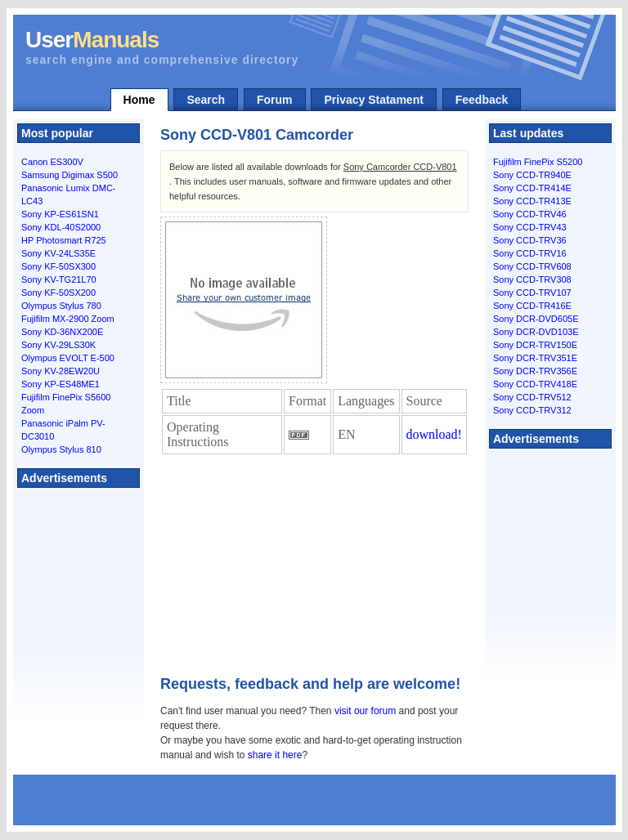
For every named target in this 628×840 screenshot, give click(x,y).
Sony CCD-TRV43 (530, 227)
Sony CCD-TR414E (532, 188)
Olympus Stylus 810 (61, 449)
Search (206, 100)
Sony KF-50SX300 (58, 266)
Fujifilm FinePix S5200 (538, 162)
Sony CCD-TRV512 (532, 397)
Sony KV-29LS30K (58, 345)
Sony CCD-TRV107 (532, 293)
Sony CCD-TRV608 (532, 266)
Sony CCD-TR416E (532, 306)
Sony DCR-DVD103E (536, 332)
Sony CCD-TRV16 (530, 253)
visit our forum (365, 711)
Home (139, 100)
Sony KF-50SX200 (58, 293)
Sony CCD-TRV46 (530, 214)
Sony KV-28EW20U (61, 371)
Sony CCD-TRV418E (535, 384)
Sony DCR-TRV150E (535, 345)
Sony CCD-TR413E (532, 201)
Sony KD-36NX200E (62, 332)
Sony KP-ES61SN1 (60, 214)
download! (434, 434)
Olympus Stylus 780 (61, 306)
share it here (275, 755)
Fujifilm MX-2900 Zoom (68, 319)
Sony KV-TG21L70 (59, 279)
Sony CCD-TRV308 (532, 279)
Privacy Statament (373, 100)
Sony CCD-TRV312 (532, 410)
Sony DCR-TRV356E (535, 371)
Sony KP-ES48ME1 (61, 384)
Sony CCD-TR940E (532, 175)
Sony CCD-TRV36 (530, 240)
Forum (275, 100)
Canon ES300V (52, 162)
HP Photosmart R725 (64, 240)
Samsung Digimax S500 (70, 175)
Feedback (482, 100)
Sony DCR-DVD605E (536, 319)
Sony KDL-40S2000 (61, 227)
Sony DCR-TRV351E (535, 358)
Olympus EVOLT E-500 (68, 358)
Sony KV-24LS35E (58, 253)
